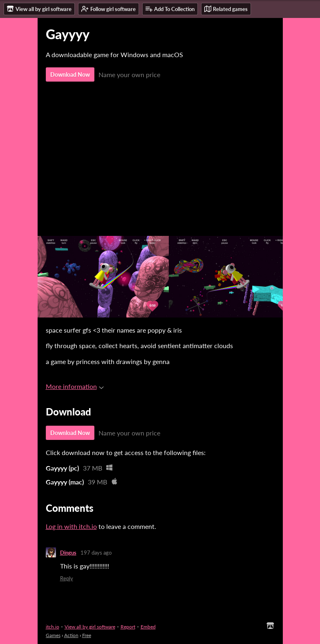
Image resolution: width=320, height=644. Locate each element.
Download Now (70, 74)
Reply (67, 578)
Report (128, 627)
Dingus (68, 553)
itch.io (53, 627)
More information (75, 386)
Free (87, 635)
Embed (148, 627)
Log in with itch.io (71, 526)
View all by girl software (90, 627)
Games (53, 635)
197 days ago (96, 553)
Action (71, 635)
